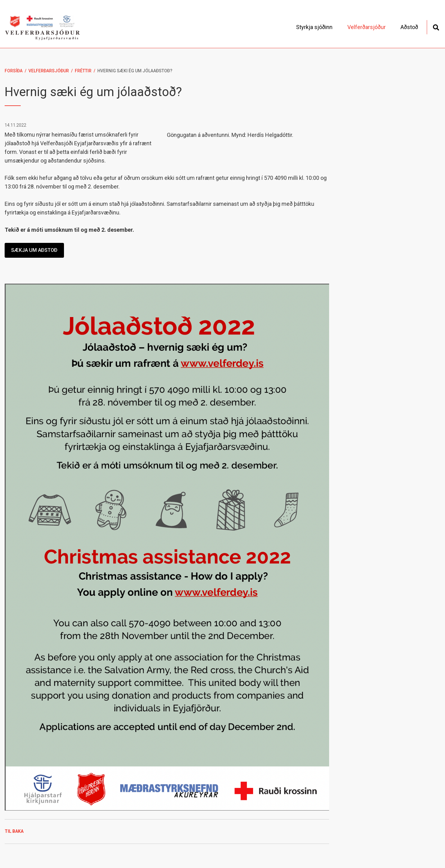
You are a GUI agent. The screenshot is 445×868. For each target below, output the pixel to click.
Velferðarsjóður (49, 71)
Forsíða (14, 71)
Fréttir (83, 71)
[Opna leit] (436, 27)
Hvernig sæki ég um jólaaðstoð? (135, 71)
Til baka (14, 831)
